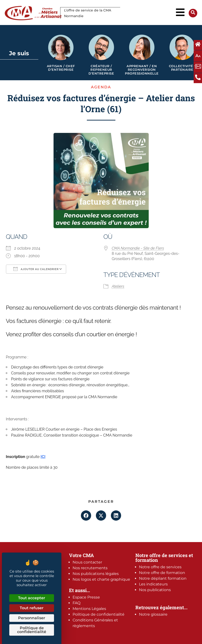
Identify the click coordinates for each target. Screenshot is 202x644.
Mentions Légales (89, 609)
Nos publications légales (96, 574)
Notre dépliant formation (163, 578)
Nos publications (155, 590)
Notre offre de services (160, 567)
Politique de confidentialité (99, 614)
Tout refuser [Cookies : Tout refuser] (32, 608)
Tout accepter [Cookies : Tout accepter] (32, 598)
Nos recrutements (90, 568)
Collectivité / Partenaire (182, 68)
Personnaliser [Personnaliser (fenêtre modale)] (32, 618)
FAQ (76, 603)
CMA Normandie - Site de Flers (138, 248)
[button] (86, 516)
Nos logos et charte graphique (101, 579)
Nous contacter (87, 562)
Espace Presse (86, 597)
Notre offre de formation (162, 573)
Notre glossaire (153, 614)
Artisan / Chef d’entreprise (61, 68)
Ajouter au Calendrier (36, 269)
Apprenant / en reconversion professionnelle (142, 70)
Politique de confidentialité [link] (32, 630)
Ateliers (118, 286)
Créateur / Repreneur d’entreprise (101, 70)
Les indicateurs (153, 584)
